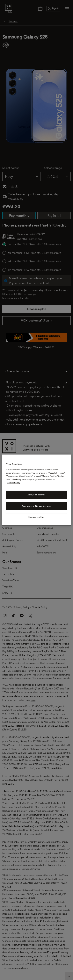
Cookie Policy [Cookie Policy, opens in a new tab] (14, 483)
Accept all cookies (36, 495)
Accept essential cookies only (36, 506)
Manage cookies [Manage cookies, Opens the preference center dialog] (36, 517)
